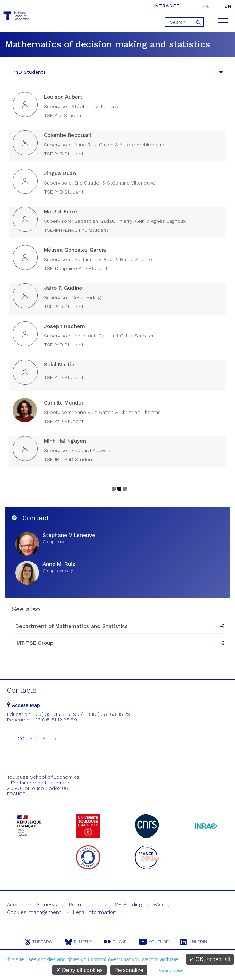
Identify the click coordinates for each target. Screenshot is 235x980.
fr (206, 6)
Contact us (32, 739)
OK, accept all (210, 959)
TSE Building (127, 905)
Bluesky (79, 942)
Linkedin (194, 942)
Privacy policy (170, 971)
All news (47, 905)
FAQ (158, 905)
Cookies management (34, 912)
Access (16, 905)
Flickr (115, 942)
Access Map (23, 705)
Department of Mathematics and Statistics (72, 626)
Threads (38, 942)
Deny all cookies (79, 970)
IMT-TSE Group (34, 643)
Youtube (154, 942)
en (228, 6)
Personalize (129, 970)
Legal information (95, 912)
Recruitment (84, 905)
